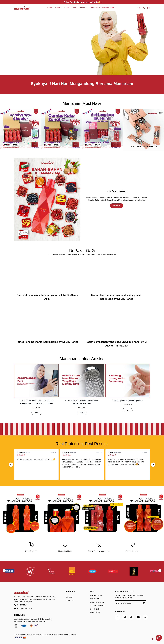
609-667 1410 (20, 605)
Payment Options (96, 595)
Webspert (73, 634)
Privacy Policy (95, 612)
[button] (152, 478)
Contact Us (70, 600)
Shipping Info (95, 599)
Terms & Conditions (97, 606)
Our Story (69, 597)
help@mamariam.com (23, 608)
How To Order (95, 609)
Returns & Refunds (97, 602)
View (36, 423)
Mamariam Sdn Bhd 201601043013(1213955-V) (38, 634)
